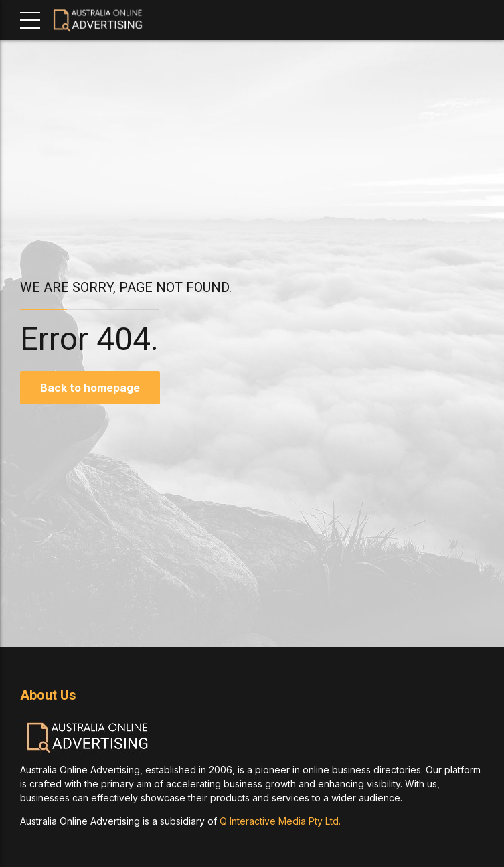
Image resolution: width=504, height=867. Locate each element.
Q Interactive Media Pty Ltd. (280, 821)
